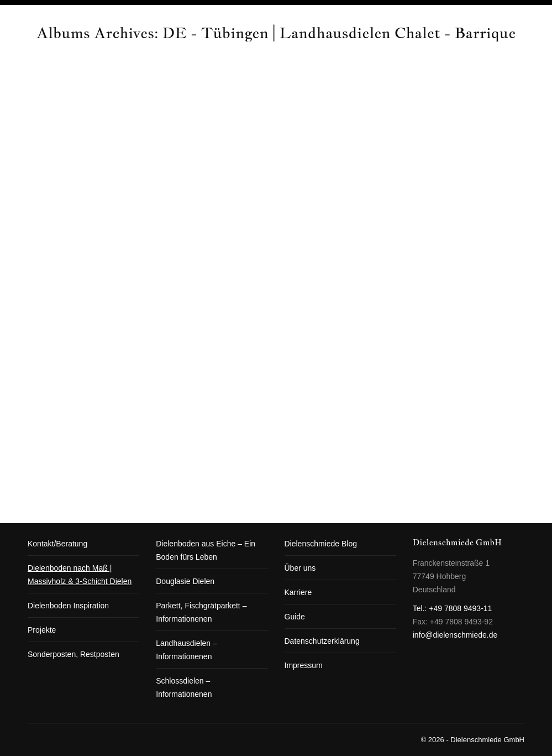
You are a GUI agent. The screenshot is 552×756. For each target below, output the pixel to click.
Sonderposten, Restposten (73, 654)
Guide (295, 617)
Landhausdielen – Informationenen (186, 650)
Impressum (304, 665)
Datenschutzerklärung (322, 641)
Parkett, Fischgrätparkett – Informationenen (201, 612)
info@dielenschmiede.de (455, 635)
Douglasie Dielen (185, 581)
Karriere (298, 592)
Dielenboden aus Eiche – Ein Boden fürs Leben (206, 550)
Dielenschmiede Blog (321, 544)
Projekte (42, 630)
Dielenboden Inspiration (68, 606)
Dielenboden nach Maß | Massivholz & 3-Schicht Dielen (80, 575)
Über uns (300, 568)
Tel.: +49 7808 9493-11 (453, 608)
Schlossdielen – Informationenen (184, 687)
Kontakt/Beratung (57, 544)
